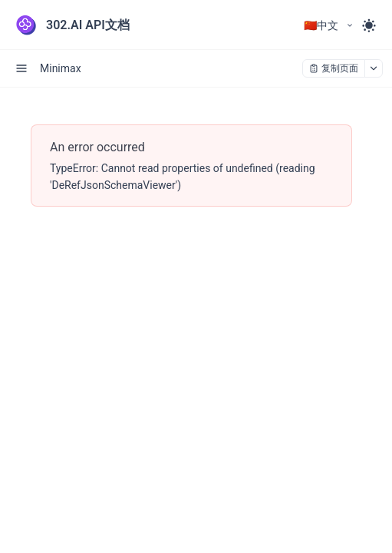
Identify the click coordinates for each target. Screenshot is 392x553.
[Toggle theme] (369, 25)
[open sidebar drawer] (21, 68)
